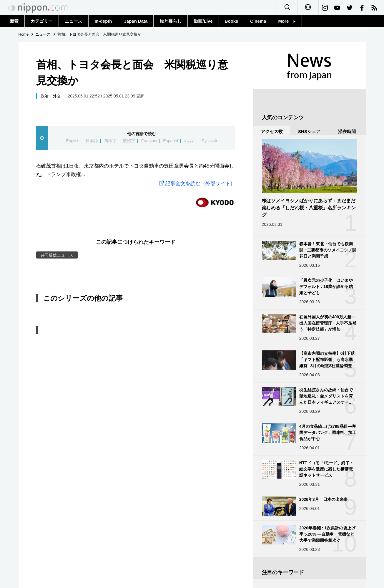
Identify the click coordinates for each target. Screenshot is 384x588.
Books (232, 21)
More (287, 21)
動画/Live (203, 21)
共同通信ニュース (57, 255)
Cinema (258, 21)
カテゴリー (42, 21)
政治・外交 (51, 96)
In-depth (103, 21)
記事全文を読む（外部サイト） (196, 184)
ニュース (74, 21)
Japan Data (136, 21)
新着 (14, 21)
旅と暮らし (171, 21)
